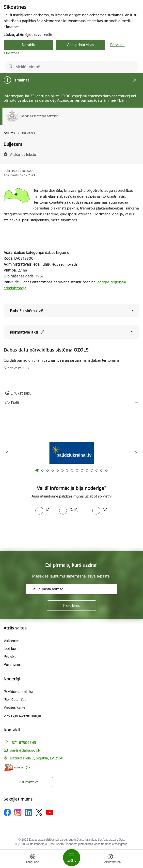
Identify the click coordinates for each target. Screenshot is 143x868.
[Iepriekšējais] (7, 453)
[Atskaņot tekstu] (23, 154)
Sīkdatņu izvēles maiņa (22, 715)
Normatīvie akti (27, 332)
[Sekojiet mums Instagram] (18, 812)
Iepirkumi (11, 649)
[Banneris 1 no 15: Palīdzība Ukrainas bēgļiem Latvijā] (72, 453)
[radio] (42, 510)
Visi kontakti (28, 782)
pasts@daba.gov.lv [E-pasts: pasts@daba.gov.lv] (25, 750)
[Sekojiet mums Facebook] (7, 812)
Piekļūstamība (15, 699)
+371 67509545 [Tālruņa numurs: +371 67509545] (23, 743)
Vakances (12, 641)
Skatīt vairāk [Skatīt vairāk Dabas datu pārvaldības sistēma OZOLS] (14, 368)
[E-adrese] (14, 767)
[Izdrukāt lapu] (71, 393)
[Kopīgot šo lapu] (71, 403)
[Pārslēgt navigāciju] (72, 858)
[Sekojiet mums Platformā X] (39, 812)
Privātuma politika (18, 692)
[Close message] (135, 80)
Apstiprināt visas (81, 45)
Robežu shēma (26, 311)
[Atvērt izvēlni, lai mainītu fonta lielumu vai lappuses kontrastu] (110, 859)
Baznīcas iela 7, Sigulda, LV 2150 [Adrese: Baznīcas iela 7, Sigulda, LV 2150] (37, 758)
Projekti (10, 656)
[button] (40, 311)
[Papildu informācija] (28, 767)
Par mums (12, 664)
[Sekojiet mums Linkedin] (29, 812)
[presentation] (41, 533)
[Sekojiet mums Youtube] (50, 812)
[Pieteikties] (72, 606)
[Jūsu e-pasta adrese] (72, 589)
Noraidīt (28, 45)
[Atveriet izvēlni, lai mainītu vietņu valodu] (33, 859)
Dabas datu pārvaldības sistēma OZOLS (46, 350)
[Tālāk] (136, 453)
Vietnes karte (15, 707)
